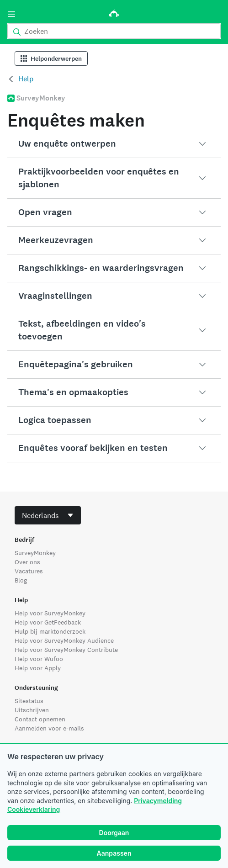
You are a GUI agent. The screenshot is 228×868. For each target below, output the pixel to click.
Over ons (27, 562)
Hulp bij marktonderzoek (50, 631)
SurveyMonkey (35, 553)
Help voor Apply (38, 668)
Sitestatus (29, 701)
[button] (114, 144)
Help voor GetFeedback (48, 622)
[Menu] (11, 14)
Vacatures (29, 571)
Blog (21, 580)
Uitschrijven (32, 710)
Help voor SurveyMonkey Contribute (66, 650)
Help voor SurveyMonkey (50, 613)
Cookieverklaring (34, 809)
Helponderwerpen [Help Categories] (51, 59)
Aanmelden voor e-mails (49, 728)
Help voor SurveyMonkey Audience (64, 640)
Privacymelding (158, 801)
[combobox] (48, 515)
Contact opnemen (40, 719)
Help (26, 79)
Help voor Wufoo (39, 659)
